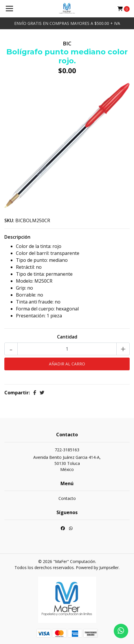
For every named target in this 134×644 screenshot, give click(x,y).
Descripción (17, 237)
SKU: (9, 220)
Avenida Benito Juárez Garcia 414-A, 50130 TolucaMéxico (67, 463)
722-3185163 (67, 450)
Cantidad (67, 337)
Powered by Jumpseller (97, 567)
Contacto (67, 498)
